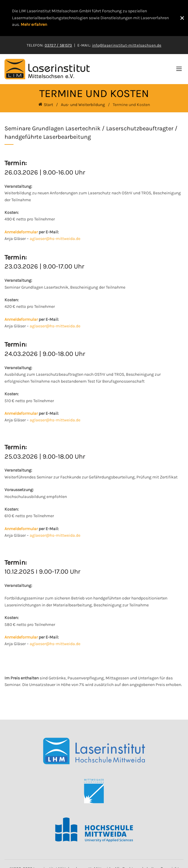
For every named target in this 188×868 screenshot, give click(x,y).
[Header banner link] (88, 18)
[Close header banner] (182, 18)
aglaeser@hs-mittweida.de (55, 238)
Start (48, 104)
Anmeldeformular (21, 232)
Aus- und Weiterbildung (83, 104)
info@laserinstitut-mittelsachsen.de (127, 45)
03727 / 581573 (58, 45)
